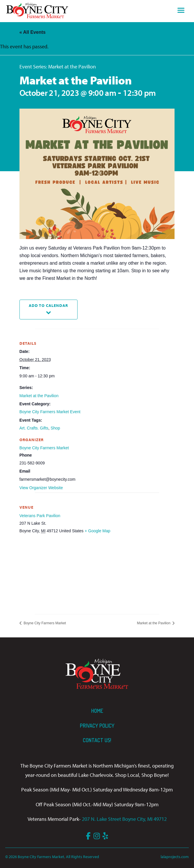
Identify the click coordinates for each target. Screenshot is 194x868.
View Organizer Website (41, 488)
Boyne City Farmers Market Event (50, 412)
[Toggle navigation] (181, 11)
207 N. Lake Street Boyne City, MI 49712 (124, 819)
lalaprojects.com (175, 856)
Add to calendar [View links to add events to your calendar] (48, 305)
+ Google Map (97, 531)
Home (97, 711)
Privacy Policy (97, 726)
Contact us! (97, 740)
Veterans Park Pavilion (40, 516)
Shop (55, 428)
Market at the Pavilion (39, 396)
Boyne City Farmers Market (44, 448)
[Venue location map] (97, 570)
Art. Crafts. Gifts (34, 428)
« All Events (33, 32)
